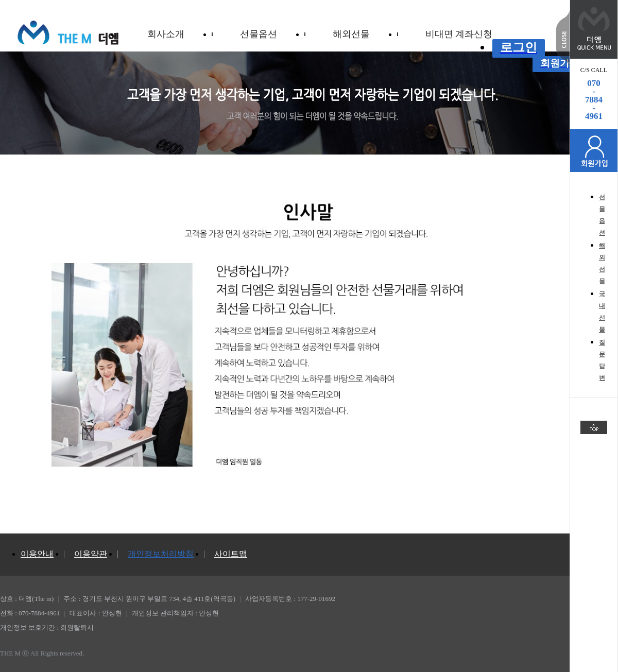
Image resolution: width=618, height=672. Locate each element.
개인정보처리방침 (161, 554)
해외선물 (351, 34)
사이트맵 (231, 554)
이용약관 (91, 554)
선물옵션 (259, 34)
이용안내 (37, 554)
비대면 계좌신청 (459, 34)
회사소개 (166, 34)
